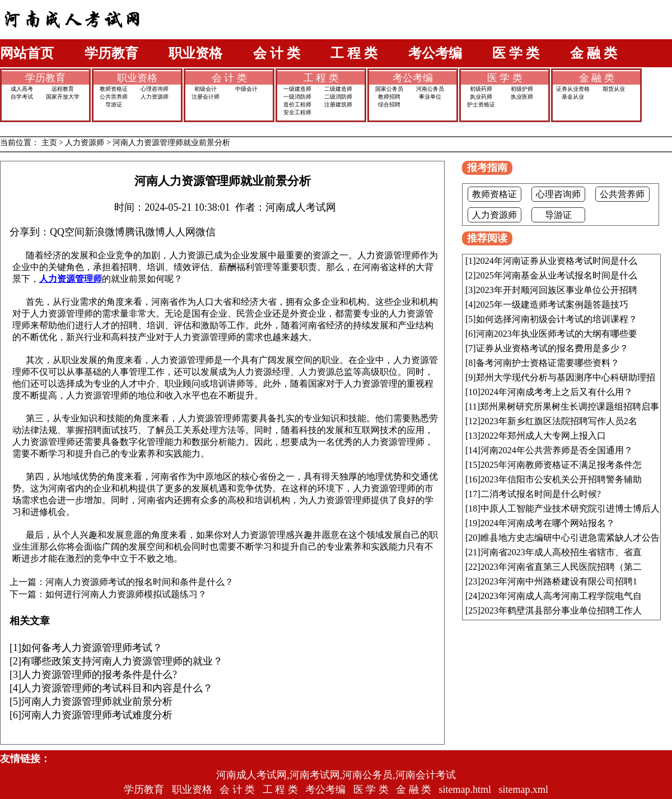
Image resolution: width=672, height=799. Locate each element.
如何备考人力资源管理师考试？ (92, 648)
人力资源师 (155, 97)
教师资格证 (114, 89)
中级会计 (246, 89)
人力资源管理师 (71, 279)
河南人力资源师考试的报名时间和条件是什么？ (139, 582)
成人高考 (22, 89)
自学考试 (22, 97)
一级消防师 (297, 97)
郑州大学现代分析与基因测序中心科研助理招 (566, 377)
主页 (49, 143)
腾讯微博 (145, 232)
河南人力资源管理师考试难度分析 (97, 715)
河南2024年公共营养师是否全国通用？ (557, 450)
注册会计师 (206, 97)
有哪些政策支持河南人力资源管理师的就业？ (122, 661)
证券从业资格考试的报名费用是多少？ (552, 348)
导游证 (114, 104)
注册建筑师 (338, 104)
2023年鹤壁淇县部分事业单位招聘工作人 (561, 610)
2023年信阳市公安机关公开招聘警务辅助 (561, 479)
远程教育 (63, 89)
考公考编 (435, 53)
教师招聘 (389, 97)
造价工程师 (297, 104)
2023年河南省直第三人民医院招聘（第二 (561, 567)
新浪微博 (105, 232)
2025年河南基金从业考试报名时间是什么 (557, 275)
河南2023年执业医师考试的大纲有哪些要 (557, 334)
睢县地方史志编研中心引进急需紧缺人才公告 (570, 538)
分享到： (30, 232)
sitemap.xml (524, 789)
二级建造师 (338, 89)
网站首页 (27, 53)
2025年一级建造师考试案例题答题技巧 (552, 305)
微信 (206, 232)
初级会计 (206, 89)
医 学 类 (516, 53)
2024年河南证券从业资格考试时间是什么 (557, 261)
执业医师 (522, 97)
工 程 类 (354, 53)
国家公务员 (389, 89)
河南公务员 (430, 89)
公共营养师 (114, 97)
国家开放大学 (63, 97)
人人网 (180, 232)
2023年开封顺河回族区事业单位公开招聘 (557, 290)
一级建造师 (297, 89)
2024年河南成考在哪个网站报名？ (548, 523)
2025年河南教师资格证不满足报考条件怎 (561, 465)
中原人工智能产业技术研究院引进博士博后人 (570, 508)
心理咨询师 (155, 89)
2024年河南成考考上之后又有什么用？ (557, 392)
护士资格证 (481, 104)
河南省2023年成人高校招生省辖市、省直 (561, 552)
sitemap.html (465, 789)
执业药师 (481, 97)
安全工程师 (297, 112)
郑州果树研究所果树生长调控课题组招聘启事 (570, 407)
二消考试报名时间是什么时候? (541, 494)
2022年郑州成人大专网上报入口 (543, 436)
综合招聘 (389, 104)
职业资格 (195, 53)
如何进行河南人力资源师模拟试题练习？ (126, 594)
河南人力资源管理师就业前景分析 (171, 143)
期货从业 (614, 89)
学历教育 (111, 53)
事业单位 (430, 97)
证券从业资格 (573, 89)
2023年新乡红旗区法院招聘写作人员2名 (559, 421)
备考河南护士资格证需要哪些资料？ (548, 363)
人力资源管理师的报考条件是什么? (99, 675)
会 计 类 (277, 53)
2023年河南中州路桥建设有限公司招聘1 (559, 581)
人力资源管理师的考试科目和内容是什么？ (117, 688)
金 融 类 (594, 53)
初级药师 (481, 89)
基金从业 (573, 97)
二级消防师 (338, 97)
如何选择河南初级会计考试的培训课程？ (557, 319)
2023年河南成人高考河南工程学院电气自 (561, 596)
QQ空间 (67, 232)
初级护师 (522, 89)
